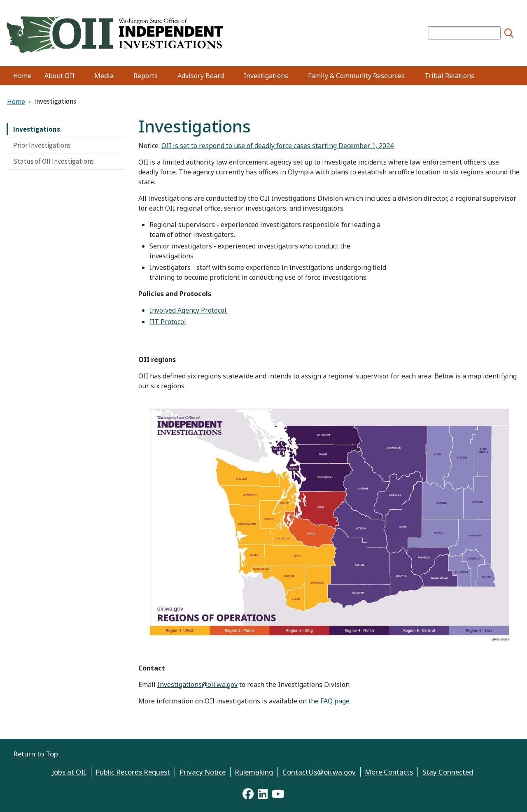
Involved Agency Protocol (189, 310)
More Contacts (389, 772)
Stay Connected (448, 772)
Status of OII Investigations (54, 161)
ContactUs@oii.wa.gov (319, 772)
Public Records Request (133, 772)
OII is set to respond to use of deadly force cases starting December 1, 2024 (277, 146)
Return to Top (36, 754)
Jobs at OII (69, 772)
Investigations (37, 129)
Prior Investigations (42, 145)
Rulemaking (254, 772)
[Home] (115, 33)
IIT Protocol (168, 322)
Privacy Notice (203, 772)
